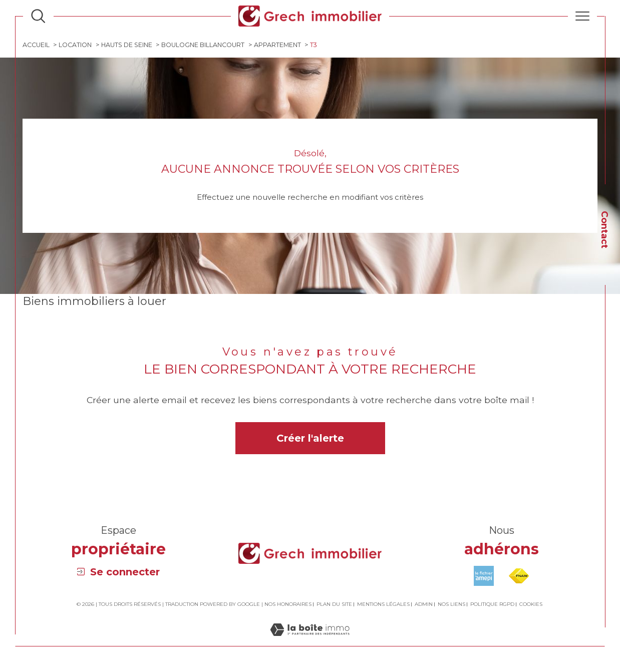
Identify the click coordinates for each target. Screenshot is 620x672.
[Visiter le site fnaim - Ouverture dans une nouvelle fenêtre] (519, 576)
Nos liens (451, 605)
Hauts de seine (128, 45)
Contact (605, 230)
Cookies (531, 605)
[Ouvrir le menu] (582, 16)
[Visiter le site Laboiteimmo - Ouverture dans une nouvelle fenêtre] (310, 641)
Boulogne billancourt (206, 45)
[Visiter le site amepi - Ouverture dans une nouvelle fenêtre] (484, 576)
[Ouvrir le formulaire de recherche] (38, 16)
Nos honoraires (288, 605)
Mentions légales (383, 605)
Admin (424, 605)
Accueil (37, 45)
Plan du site (334, 605)
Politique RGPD (492, 605)
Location (76, 45)
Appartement (281, 45)
